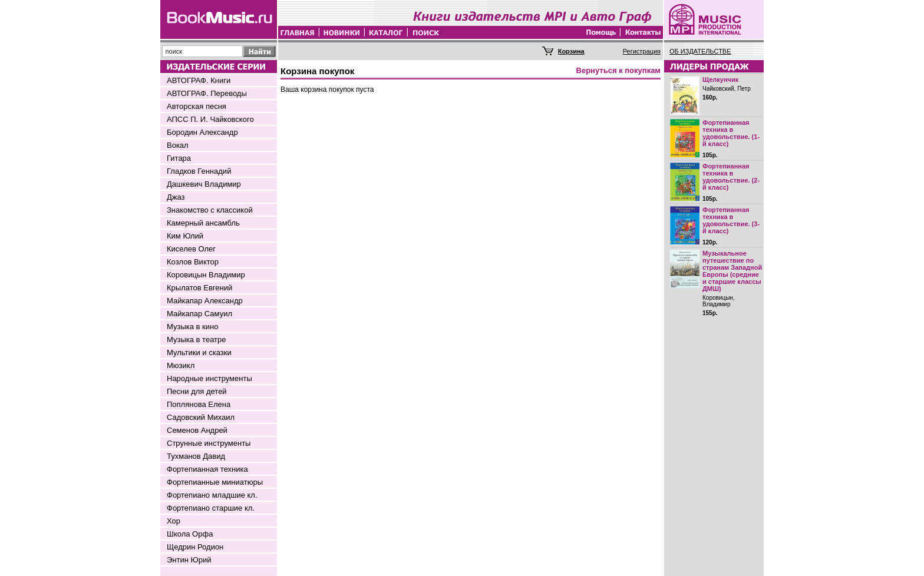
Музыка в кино (192, 327)
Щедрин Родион (195, 547)
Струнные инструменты (209, 443)
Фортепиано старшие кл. (211, 508)
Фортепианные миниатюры (215, 482)
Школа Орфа (190, 534)
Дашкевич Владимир (204, 184)
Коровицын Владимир (206, 275)
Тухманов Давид (196, 456)
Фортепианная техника (207, 469)
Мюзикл (181, 365)
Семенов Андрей (197, 430)
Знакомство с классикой (210, 210)
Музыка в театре (197, 340)
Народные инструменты (209, 378)
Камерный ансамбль (203, 223)
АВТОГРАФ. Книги (199, 80)
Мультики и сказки (199, 352)
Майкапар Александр (205, 301)
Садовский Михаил (201, 417)
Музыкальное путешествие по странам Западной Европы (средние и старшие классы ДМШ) (732, 271)
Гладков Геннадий (199, 171)
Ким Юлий (185, 236)
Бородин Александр (202, 132)
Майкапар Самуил (199, 314)
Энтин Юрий (189, 560)
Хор (174, 521)
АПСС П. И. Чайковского (210, 119)
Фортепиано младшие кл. (212, 495)
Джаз (176, 197)
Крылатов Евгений (199, 288)
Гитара (179, 158)
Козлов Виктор (193, 262)
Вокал (178, 145)
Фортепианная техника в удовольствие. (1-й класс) (731, 133)
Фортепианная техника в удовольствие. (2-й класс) (731, 177)
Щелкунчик (720, 80)
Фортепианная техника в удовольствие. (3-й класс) (731, 220)
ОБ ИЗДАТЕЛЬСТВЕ (700, 51)
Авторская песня (197, 106)
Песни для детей (197, 391)
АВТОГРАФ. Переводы (207, 93)
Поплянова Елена (199, 404)
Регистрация (642, 51)
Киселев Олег (191, 249)
